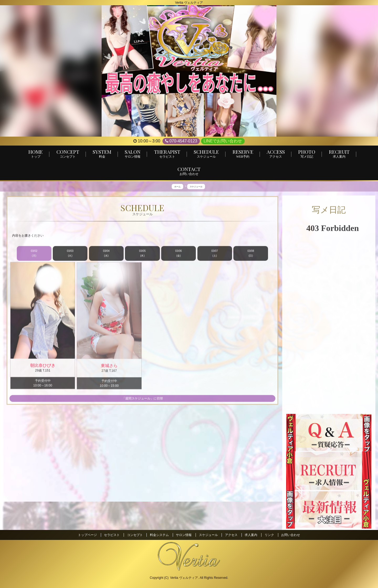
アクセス (231, 535)
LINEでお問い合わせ (223, 141)
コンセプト (135, 535)
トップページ (87, 535)
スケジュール (208, 535)
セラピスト (112, 535)
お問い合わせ (291, 535)
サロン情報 (184, 535)
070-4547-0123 (181, 141)
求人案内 (251, 535)
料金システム (159, 535)
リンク (269, 535)
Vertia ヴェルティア (184, 578)
